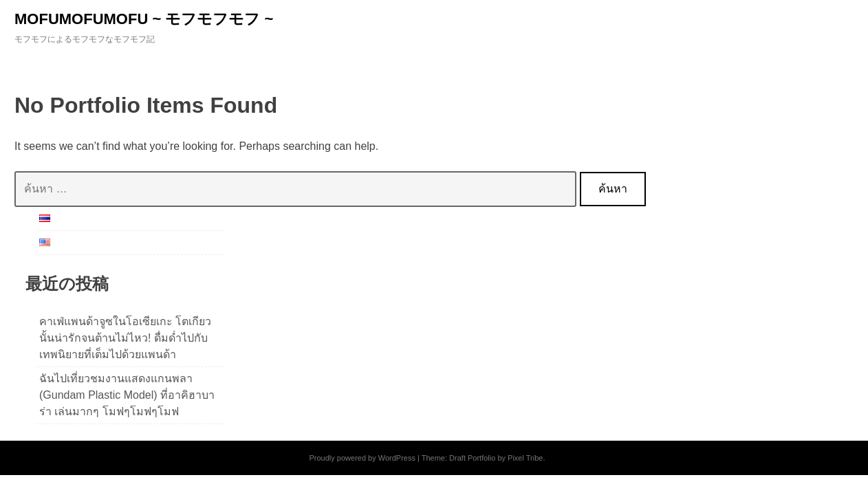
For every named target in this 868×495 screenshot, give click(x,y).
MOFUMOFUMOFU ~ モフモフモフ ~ (144, 19)
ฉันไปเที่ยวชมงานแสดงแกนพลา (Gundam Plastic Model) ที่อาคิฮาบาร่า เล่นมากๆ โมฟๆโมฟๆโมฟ (127, 395)
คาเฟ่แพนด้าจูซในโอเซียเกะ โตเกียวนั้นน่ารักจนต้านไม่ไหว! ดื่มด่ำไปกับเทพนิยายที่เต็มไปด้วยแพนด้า (125, 338)
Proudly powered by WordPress (362, 458)
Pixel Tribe (525, 458)
